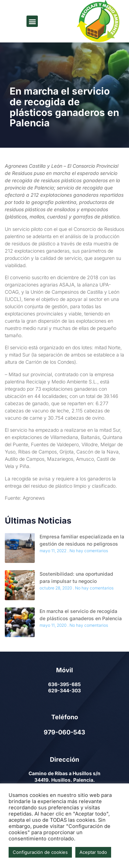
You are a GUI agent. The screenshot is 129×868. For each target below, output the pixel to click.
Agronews (34, 498)
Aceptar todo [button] (93, 852)
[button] (32, 21)
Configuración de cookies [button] (40, 852)
